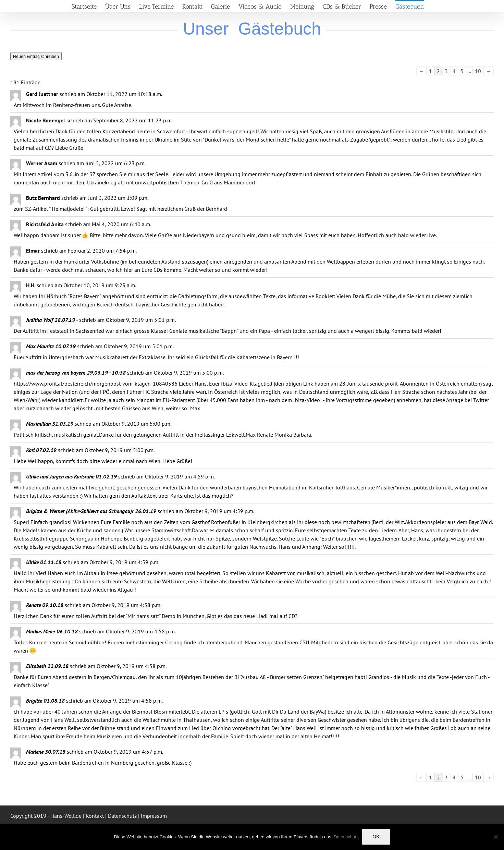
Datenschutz (122, 816)
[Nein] (495, 837)
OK (376, 837)
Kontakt (95, 816)
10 (478, 71)
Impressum (154, 816)
